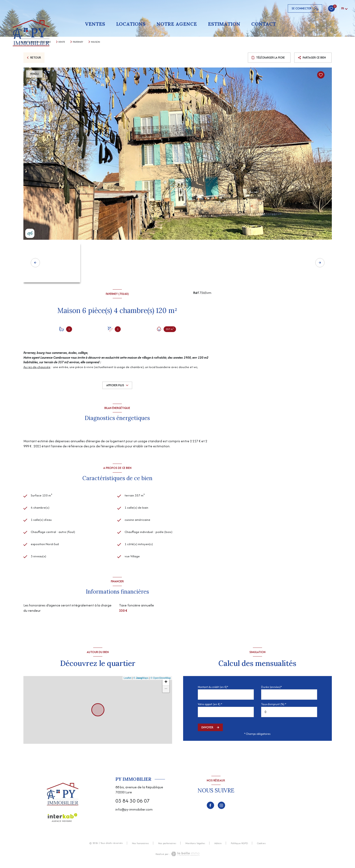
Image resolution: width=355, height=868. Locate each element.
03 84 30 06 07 (133, 803)
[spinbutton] (289, 714)
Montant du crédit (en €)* (213, 689)
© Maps (141, 680)
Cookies (261, 845)
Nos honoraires (140, 845)
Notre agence (177, 24)
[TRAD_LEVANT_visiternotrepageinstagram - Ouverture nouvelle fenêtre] (221, 807)
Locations (131, 24)
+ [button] (166, 684)
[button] (320, 263)
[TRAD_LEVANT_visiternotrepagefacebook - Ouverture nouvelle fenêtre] (210, 807)
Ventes (95, 24)
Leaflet (127, 680)
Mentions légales (195, 845)
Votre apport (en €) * (210, 706)
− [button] (166, 691)
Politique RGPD (239, 845)
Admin (218, 845)
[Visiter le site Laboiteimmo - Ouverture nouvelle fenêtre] (185, 856)
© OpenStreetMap (161, 680)
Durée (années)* (271, 689)
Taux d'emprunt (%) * (274, 706)
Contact (264, 24)
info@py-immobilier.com (134, 811)
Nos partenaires (167, 845)
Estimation (224, 24)
